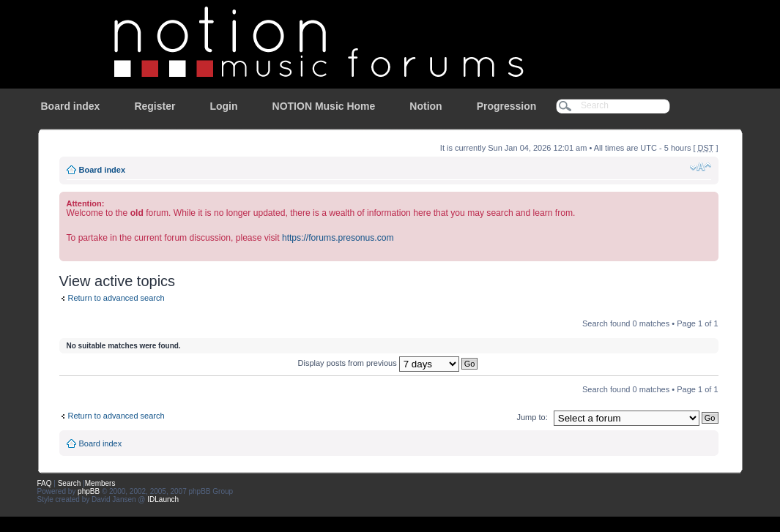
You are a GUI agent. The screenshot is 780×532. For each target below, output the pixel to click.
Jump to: (532, 417)
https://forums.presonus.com (338, 238)
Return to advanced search (116, 298)
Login (223, 106)
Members (100, 483)
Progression (507, 106)
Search (70, 483)
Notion (426, 106)
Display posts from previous (388, 363)
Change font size (701, 167)
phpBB (89, 491)
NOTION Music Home (324, 106)
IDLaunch (163, 499)
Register (155, 106)
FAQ (45, 483)
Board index (71, 106)
